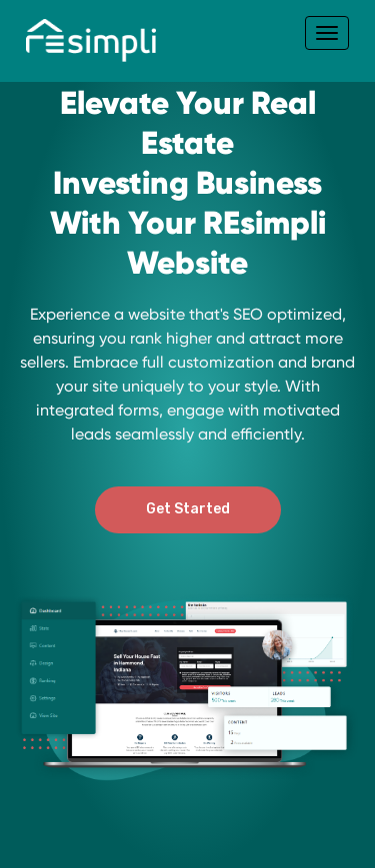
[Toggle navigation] (327, 33)
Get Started (188, 509)
